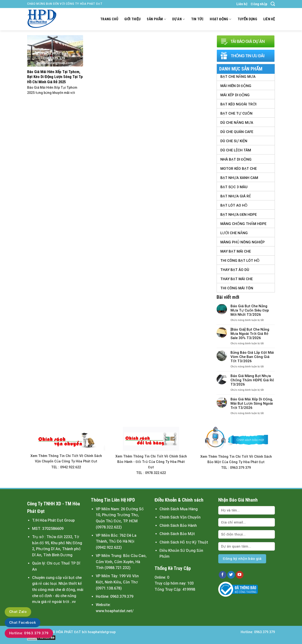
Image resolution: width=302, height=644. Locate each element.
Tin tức (197, 19)
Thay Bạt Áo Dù (235, 270)
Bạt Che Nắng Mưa (238, 77)
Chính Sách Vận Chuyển (180, 517)
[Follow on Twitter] (231, 575)
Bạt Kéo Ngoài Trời (238, 104)
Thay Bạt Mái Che (237, 279)
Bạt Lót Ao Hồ (234, 205)
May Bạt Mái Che (236, 251)
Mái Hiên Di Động (236, 86)
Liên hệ (242, 4)
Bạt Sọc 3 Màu (234, 187)
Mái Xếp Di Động (235, 95)
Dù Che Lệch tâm (236, 150)
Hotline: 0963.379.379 (29, 633)
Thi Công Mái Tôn (237, 288)
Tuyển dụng (247, 19)
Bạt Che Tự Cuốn (236, 113)
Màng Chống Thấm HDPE (243, 224)
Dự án (179, 19)
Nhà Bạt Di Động (236, 159)
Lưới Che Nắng (234, 233)
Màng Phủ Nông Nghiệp (243, 242)
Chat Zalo (18, 612)
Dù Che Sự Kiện (234, 141)
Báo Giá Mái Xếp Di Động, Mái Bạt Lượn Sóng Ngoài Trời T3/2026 (252, 403)
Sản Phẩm (156, 19)
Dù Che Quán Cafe (237, 132)
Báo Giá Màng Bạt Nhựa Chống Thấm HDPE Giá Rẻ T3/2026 (252, 380)
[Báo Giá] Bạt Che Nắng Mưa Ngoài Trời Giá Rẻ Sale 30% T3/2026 (250, 334)
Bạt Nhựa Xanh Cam (239, 178)
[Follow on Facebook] (223, 575)
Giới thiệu (133, 19)
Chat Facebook (23, 623)
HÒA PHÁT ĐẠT (69, 632)
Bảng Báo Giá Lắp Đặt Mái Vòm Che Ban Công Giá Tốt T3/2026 (252, 357)
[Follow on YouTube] (240, 575)
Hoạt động (220, 19)
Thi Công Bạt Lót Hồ (240, 261)
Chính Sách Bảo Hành (178, 526)
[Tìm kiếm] (273, 4)
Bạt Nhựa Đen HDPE (239, 215)
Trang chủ (109, 19)
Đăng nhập (259, 4)
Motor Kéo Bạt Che (239, 169)
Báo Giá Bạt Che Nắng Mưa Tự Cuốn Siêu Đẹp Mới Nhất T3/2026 (250, 310)
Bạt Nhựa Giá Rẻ (236, 196)
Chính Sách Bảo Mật (177, 534)
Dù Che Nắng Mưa (237, 123)
